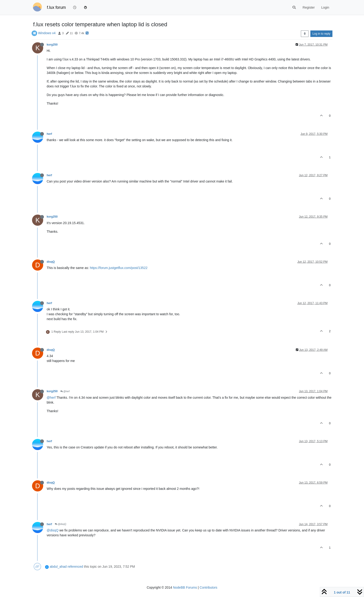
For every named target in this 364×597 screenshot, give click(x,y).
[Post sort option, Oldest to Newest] (305, 34)
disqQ (51, 262)
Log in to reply (321, 34)
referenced (75, 567)
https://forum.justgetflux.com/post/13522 (119, 268)
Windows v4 (47, 33)
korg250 (52, 45)
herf (49, 134)
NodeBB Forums (185, 587)
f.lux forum (56, 7)
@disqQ (60, 524)
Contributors (208, 587)
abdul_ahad (58, 567)
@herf (65, 391)
